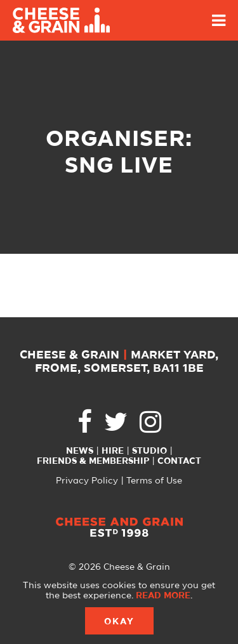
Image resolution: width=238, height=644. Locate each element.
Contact (179, 461)
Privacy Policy (87, 481)
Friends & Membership (93, 461)
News (80, 451)
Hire (113, 451)
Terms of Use (154, 481)
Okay (119, 622)
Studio (149, 451)
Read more (163, 596)
